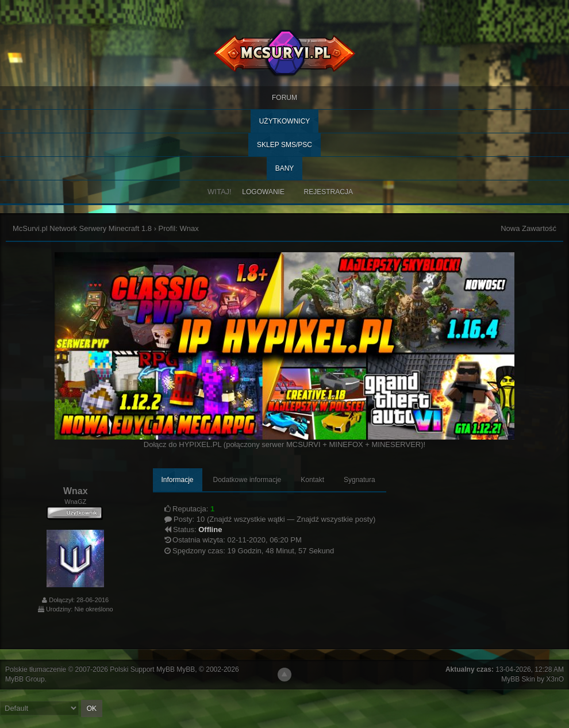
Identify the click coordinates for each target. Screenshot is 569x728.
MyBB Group (25, 679)
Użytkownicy (285, 121)
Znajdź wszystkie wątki (247, 519)
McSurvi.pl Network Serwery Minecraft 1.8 (82, 228)
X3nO (555, 679)
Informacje (178, 480)
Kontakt (312, 480)
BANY (285, 168)
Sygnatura (360, 480)
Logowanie (263, 192)
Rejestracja (328, 192)
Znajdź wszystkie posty (335, 519)
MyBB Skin (518, 679)
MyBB (186, 669)
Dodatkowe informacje (247, 480)
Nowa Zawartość (528, 228)
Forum (284, 98)
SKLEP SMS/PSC (284, 145)
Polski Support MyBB (142, 669)
